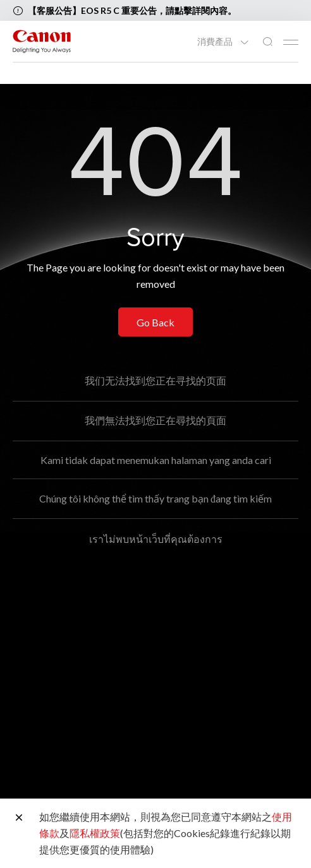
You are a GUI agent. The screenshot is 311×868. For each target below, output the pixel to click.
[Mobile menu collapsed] (291, 42)
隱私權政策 (95, 833)
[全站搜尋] (267, 42)
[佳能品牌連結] (42, 41)
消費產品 (216, 42)
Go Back (155, 322)
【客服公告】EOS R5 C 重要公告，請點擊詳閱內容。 (132, 10)
